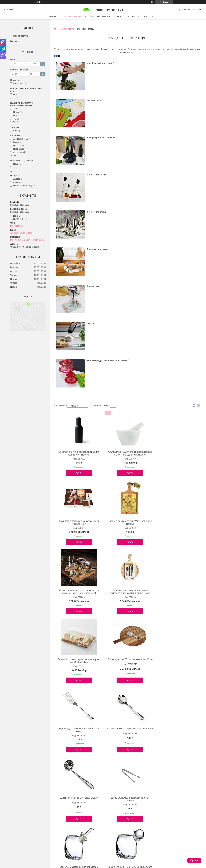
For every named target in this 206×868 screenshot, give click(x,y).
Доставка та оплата (101, 17)
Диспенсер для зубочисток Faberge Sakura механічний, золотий (175, 720)
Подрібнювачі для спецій (100, 63)
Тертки (164, 175)
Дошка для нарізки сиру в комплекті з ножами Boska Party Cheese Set (126, 374)
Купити (78, 324)
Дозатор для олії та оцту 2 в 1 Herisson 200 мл (78, 651)
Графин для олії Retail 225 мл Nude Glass (126, 581)
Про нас (131, 17)
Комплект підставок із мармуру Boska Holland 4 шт (175, 305)
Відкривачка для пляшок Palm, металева (175, 789)
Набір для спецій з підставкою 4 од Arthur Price (126, 651)
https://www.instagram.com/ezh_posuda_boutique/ (28, 240)
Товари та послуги (73, 17)
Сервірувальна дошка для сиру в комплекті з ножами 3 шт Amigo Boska (175, 374)
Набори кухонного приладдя (101, 100)
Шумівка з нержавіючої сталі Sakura (126, 511)
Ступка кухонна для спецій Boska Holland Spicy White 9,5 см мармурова (126, 305)
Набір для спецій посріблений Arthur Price (78, 720)
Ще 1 (15, 155)
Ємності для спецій (97, 137)
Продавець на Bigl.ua (103, 863)
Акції (119, 17)
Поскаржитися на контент (101, 865)
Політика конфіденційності (123, 865)
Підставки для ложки (171, 137)
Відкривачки (93, 175)
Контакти (149, 17)
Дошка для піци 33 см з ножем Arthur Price (126, 443)
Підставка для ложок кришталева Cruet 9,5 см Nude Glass (78, 789)
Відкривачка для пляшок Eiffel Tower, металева (126, 789)
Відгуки (14, 41)
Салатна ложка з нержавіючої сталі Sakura (78, 512)
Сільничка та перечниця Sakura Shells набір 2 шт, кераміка (175, 651)
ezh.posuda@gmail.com (21, 233)
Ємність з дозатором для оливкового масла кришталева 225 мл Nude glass (78, 581)
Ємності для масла (170, 100)
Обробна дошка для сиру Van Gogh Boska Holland (78, 374)
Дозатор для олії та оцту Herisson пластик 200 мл (175, 581)
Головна (54, 17)
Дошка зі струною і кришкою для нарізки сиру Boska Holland (78, 443)
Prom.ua (116, 860)
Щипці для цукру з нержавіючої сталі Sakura (175, 512)
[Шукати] (4, 10)
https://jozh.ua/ (17, 226)
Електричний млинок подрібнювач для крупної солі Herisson (78, 305)
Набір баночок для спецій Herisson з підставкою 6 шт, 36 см (126, 720)
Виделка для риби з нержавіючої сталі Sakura (175, 443)
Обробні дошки (168, 63)
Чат (194, 861)
